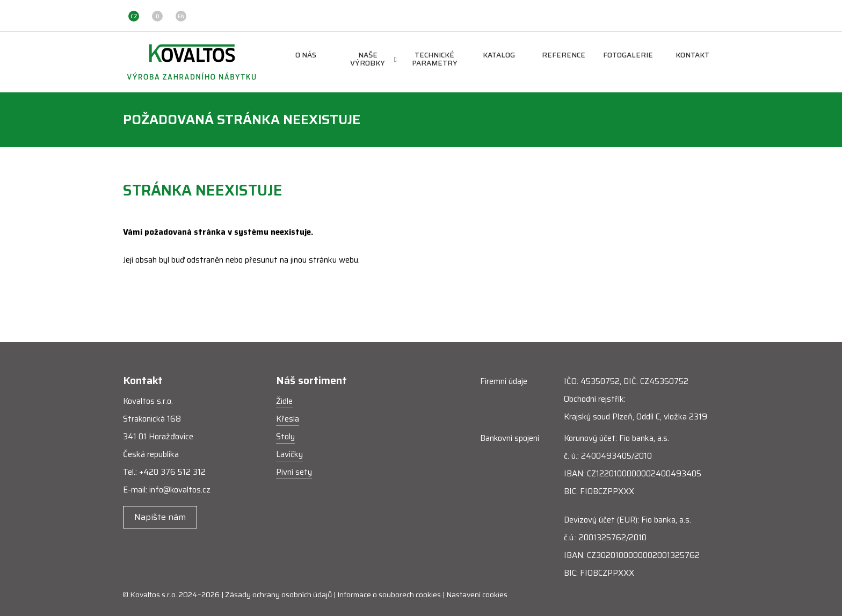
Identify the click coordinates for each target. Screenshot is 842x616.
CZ (134, 16)
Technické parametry (435, 60)
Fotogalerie (628, 56)
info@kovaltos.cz (180, 490)
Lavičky (289, 454)
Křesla (288, 419)
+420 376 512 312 (172, 472)
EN (181, 16)
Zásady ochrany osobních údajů (278, 595)
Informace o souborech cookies (389, 595)
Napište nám (160, 517)
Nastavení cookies (477, 595)
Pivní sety (294, 472)
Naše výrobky (373, 60)
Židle (284, 401)
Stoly (285, 437)
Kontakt (692, 56)
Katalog (499, 56)
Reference (564, 56)
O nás (306, 56)
